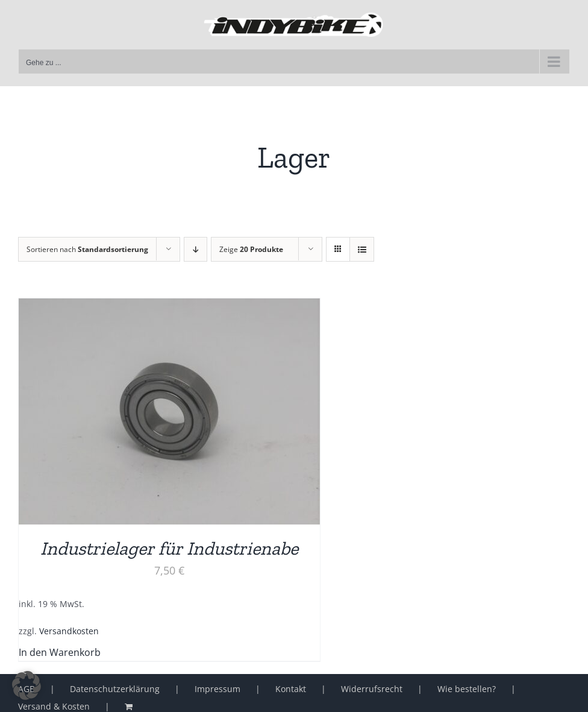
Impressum (217, 689)
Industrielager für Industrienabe (169, 548)
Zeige (251, 249)
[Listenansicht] (362, 249)
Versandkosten (69, 631)
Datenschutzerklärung (115, 689)
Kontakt (291, 689)
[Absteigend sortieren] (195, 249)
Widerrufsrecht (372, 689)
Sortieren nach (87, 249)
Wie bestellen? (467, 689)
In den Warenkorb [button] (60, 652)
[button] (27, 685)
